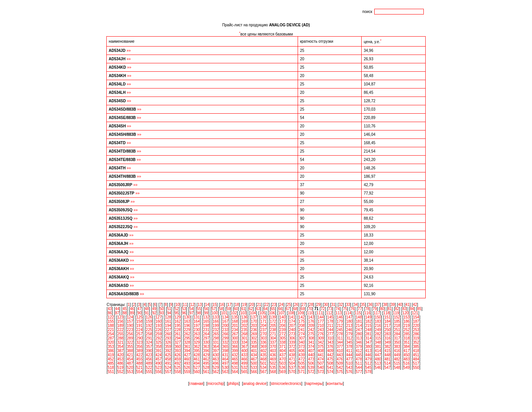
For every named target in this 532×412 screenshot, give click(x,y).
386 (111, 351)
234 (235, 330)
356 (140, 347)
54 (191, 309)
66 (280, 309)
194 (168, 326)
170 (254, 321)
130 (187, 317)
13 (200, 305)
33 (348, 305)
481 (387, 359)
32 (341, 305)
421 (130, 355)
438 (292, 355)
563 (225, 372)
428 (197, 355)
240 (292, 330)
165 (206, 321)
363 (206, 347)
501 (264, 363)
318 (406, 338)
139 (273, 317)
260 (168, 334)
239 (283, 330)
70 (310, 309)
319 (416, 338)
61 (243, 309)
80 (382, 309)
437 (283, 355)
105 (262, 313)
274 (302, 334)
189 (121, 326)
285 (406, 334)
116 (368, 313)
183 (378, 321)
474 (321, 359)
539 (311, 368)
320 (111, 342)
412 (359, 351)
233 (225, 330)
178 (330, 321)
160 (159, 321)
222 (121, 330)
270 (264, 334)
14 (207, 305)
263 (197, 334)
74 (337, 309)
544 (359, 368)
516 (406, 363)
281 (368, 334)
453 (121, 359)
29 (318, 305)
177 (321, 321)
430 (216, 355)
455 (140, 359)
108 (291, 313)
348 (378, 342)
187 (416, 321)
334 (244, 342)
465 (235, 359)
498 (235, 363)
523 (159, 368)
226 (159, 330)
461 (197, 359)
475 (330, 359)
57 (214, 309)
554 (140, 372)
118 (387, 313)
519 (121, 368)
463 (216, 359)
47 (139, 309)
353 (111, 347)
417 (406, 351)
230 (197, 330)
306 (292, 338)
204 (264, 326)
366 (235, 347)
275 (311, 334)
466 (244, 359)
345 (349, 342)
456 (149, 359)
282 (378, 334)
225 (149, 330)
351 (406, 342)
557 (168, 372)
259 (159, 334)
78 (367, 309)
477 (349, 359)
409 (330, 351)
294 (178, 338)
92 (154, 313)
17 (229, 305)
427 (187, 355)
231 (206, 330)
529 (216, 368)
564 (235, 372)
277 (330, 334)
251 (397, 330)
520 (130, 368)
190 (130, 326)
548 (397, 368)
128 (168, 317)
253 (416, 330)
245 (340, 330)
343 (330, 342)
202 (244, 326)
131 (197, 317)
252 (406, 330)
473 (311, 359)
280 (359, 334)
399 (235, 351)
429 (206, 355)
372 (292, 347)
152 (397, 317)
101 (224, 313)
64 (265, 309)
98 (199, 313)
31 (333, 305)
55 (199, 309)
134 (225, 317)
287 (111, 338)
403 (273, 351)
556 (159, 372)
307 (302, 338)
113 (339, 313)
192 (149, 326)
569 (283, 372)
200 (225, 326)
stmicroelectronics (286, 384)
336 (264, 342)
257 (140, 334)
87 (117, 313)
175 (302, 321)
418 (416, 351)
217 (387, 326)
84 (412, 309)
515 (397, 363)
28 (311, 305)
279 (349, 334)
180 (349, 321)
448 (387, 355)
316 (387, 338)
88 (124, 313)
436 (273, 355)
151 (387, 317)
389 (140, 351)
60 (236, 309)
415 (387, 351)
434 (254, 355)
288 (121, 338)
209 (311, 326)
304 (273, 338)
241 (302, 330)
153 (406, 317)
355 (130, 347)
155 (111, 321)
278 (340, 334)
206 (283, 326)
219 (406, 326)
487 (130, 363)
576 (349, 372)
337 (273, 342)
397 (216, 351)
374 (311, 347)
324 (149, 342)
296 (197, 338)
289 (130, 338)
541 (330, 368)
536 (283, 368)
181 (359, 321)
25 (289, 305)
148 (359, 317)
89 (132, 313)
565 (244, 372)
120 (406, 313)
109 (300, 313)
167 (225, 321)
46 (132, 309)
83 (405, 309)
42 (415, 305)
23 (274, 305)
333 (235, 342)
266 (225, 334)
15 (214, 305)
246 (349, 330)
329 (197, 342)
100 (215, 313)
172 (273, 321)
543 (349, 368)
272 (283, 334)
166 (216, 321)
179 (340, 321)
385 (416, 347)
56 (206, 309)
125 (140, 317)
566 (254, 372)
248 (368, 330)
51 (169, 309)
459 (178, 359)
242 (311, 330)
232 (216, 330)
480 (378, 359)
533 (254, 368)
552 (121, 372)
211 (330, 326)
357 (149, 347)
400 (244, 351)
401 (254, 351)
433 (244, 355)
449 (397, 355)
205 (273, 326)
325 (159, 342)
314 (368, 338)
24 (281, 305)
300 (235, 338)
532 (244, 368)
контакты (335, 384)
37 (378, 305)
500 (254, 363)
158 (140, 321)
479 (368, 359)
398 (225, 351)
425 (168, 355)
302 (254, 338)
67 (288, 309)
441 (321, 355)
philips (233, 384)
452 (111, 359)
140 (283, 317)
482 (397, 359)
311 (340, 338)
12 (192, 305)
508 (330, 363)
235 (244, 330)
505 (302, 363)
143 (311, 317)
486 (121, 363)
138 (264, 317)
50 (162, 309)
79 (375, 309)
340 (302, 342)
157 (130, 321)
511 (359, 363)
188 (111, 326)
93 (162, 313)
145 (330, 317)
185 (397, 321)
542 (340, 368)
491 (168, 363)
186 (406, 321)
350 (397, 342)
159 (149, 321)
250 (387, 330)
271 (273, 334)
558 (178, 372)
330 (206, 342)
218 (397, 326)
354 (121, 347)
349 (387, 342)
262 (187, 334)
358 (159, 347)
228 (178, 330)
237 (264, 330)
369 (264, 347)
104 (253, 313)
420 (121, 355)
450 (406, 355)
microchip (216, 384)
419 (111, 355)
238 (273, 330)
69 (303, 309)
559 (187, 372)
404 (283, 351)
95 (177, 313)
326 (168, 342)
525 (178, 368)
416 (397, 351)
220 (416, 326)
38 (385, 305)
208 (302, 326)
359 (168, 347)
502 (273, 363)
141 (292, 317)
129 (178, 317)
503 (283, 363)
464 (225, 359)
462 (206, 359)
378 (349, 347)
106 (272, 313)
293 (168, 338)
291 (149, 338)
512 (368, 363)
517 (416, 363)
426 (178, 355)
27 (304, 305)
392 (168, 351)
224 (140, 330)
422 (140, 355)
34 (355, 305)
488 (140, 363)
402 (264, 351)
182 (368, 321)
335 (254, 342)
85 (419, 309)
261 (178, 334)
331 (216, 342)
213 (349, 326)
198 (206, 326)
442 (330, 355)
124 (130, 317)
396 (206, 351)
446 (368, 355)
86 (110, 313)
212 (340, 326)
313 (359, 338)
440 (311, 355)
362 (197, 347)
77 (360, 309)
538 (302, 368)
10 (177, 305)
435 (264, 355)
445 (359, 355)
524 (168, 368)
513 (378, 363)
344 (340, 342)
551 (111, 372)
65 (273, 309)
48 (147, 309)
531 (235, 368)
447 (378, 355)
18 (237, 305)
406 (302, 351)
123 (121, 317)
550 (416, 368)
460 (187, 359)
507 (321, 363)
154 (416, 317)
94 (169, 313)
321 (121, 342)
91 (147, 313)
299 (225, 338)
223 (130, 330)
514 (387, 363)
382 (387, 347)
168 (235, 321)
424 (159, 355)
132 (206, 317)
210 (321, 326)
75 (345, 309)
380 (368, 347)
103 (243, 313)
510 (349, 363)
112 (329, 313)
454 (130, 359)
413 (368, 351)
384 (406, 347)
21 (259, 305)
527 (197, 368)
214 (359, 326)
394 (187, 351)
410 (340, 351)
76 (352, 309)
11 (185, 305)
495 (206, 363)
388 (130, 351)
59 (228, 309)
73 (330, 309)
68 (295, 309)
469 (273, 359)
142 (302, 317)
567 (264, 372)
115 (358, 313)
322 (130, 342)
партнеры (314, 384)
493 (187, 363)
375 (321, 347)
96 (184, 313)
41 (408, 305)
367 (244, 347)
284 (397, 334)
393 (178, 351)
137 (254, 317)
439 (302, 355)
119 (396, 313)
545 (368, 368)
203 (254, 326)
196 (187, 326)
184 (387, 321)
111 (320, 313)
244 (330, 330)
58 (221, 309)
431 (225, 355)
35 (363, 305)
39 (393, 305)
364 (216, 347)
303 (264, 338)
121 (415, 313)
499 (244, 363)
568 (273, 372)
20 (252, 305)
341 (311, 342)
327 (178, 342)
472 (302, 359)
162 (178, 321)
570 (292, 372)
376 (330, 347)
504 (292, 363)
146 (340, 317)
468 (264, 359)
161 (168, 321)
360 (178, 347)
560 (197, 372)
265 (216, 334)
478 (359, 359)
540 (321, 368)
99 (206, 313)
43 (110, 309)
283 (387, 334)
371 (283, 347)
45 (124, 309)
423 (149, 355)
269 (254, 334)
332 (225, 342)
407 (311, 351)
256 (130, 334)
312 (349, 338)
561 (206, 372)
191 (140, 326)
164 (197, 321)
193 (159, 326)
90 (139, 313)
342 (321, 342)
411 (349, 351)
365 (225, 347)
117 (377, 313)
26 (296, 305)
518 (111, 368)
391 (159, 351)
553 (130, 372)
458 (168, 359)
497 (225, 363)
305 (283, 338)
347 (368, 342)
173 (283, 321)
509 (340, 363)
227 (168, 330)
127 (159, 317)
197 (197, 326)
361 (187, 347)
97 (191, 313)
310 (330, 338)
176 (311, 321)
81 (390, 309)
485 (111, 363)
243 (321, 330)
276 (321, 334)
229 (187, 330)
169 (244, 321)
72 (323, 309)
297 (206, 338)
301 (244, 338)
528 (206, 368)
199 (216, 326)
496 (216, 363)
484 (416, 359)
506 (311, 363)
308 (311, 338)
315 (378, 338)
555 (149, 372)
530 (225, 368)
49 (154, 309)
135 (235, 317)
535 (273, 368)
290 (140, 338)
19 (244, 305)
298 (216, 338)
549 (406, 368)
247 (359, 330)
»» (129, 51)
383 (397, 347)
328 (187, 342)
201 (235, 326)
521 (140, 368)
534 (264, 368)
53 (184, 309)
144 (321, 317)
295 (187, 338)
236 (254, 330)
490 (159, 363)
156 (121, 321)
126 (149, 317)
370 (273, 347)
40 (400, 305)
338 (283, 342)
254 (111, 334)
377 (340, 347)
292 (159, 338)
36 (370, 305)
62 (251, 309)
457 (159, 359)
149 (368, 317)
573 (321, 372)
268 (244, 334)
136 (244, 317)
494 (197, 363)
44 (117, 309)
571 (302, 372)
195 (178, 326)
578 (368, 372)
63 (258, 309)
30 (326, 305)
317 (397, 338)
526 (187, 368)
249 (378, 330)
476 (340, 359)
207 (292, 326)
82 (397, 309)
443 (340, 355)
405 (292, 351)
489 (149, 363)
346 (359, 342)
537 (292, 368)
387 (121, 351)
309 (321, 338)
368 (254, 347)
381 (378, 347)
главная (196, 384)
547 (387, 368)
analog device (255, 384)
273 (292, 334)
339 (292, 342)
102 (234, 313)
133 (216, 317)
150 (378, 317)
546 (378, 368)
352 (416, 342)
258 (149, 334)
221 (111, 330)
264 (206, 334)
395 (197, 351)
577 (359, 372)
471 (292, 359)
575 (340, 372)
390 (149, 351)
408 (321, 351)
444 (349, 355)
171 (264, 321)
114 (348, 313)
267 (235, 334)
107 (281, 313)
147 (349, 317)
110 (310, 313)
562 (216, 372)
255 (121, 334)
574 (330, 372)
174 (292, 321)
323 (140, 342)
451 (416, 355)
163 (187, 321)
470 (283, 359)
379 (359, 347)
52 (177, 309)
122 (111, 317)
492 (178, 363)
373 (302, 347)
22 (267, 305)
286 (416, 334)
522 (149, 368)
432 (235, 355)
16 (222, 305)
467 (254, 359)
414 (378, 351)
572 (311, 372)
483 (406, 359)
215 (368, 326)
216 (378, 326)
